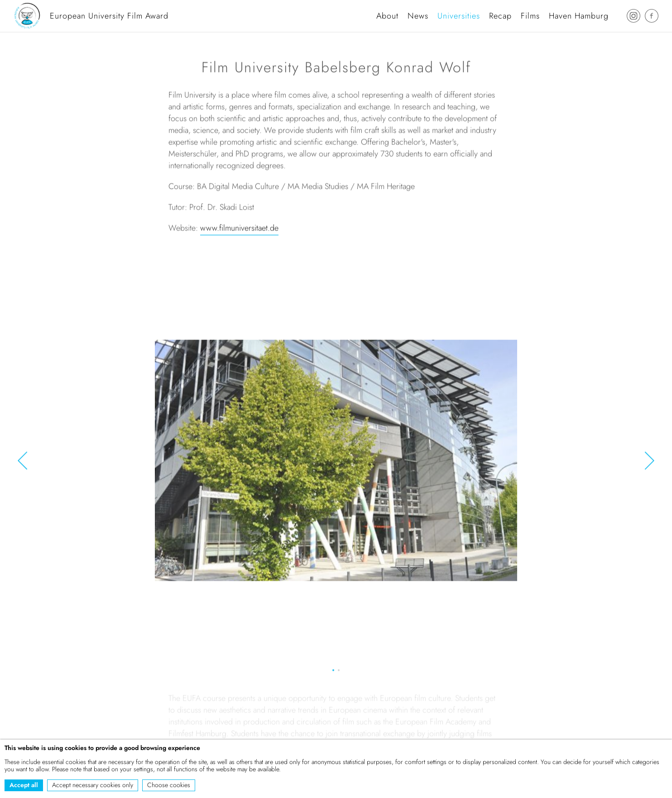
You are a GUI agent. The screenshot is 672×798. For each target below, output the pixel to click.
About (387, 16)
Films (530, 16)
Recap (500, 16)
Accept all (24, 785)
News (418, 16)
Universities (459, 16)
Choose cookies (169, 785)
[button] (23, 462)
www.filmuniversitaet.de (239, 229)
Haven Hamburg (579, 16)
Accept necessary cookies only (93, 785)
